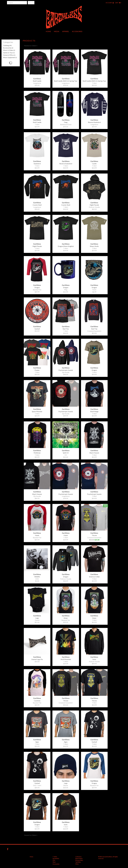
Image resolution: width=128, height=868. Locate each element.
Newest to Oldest (31, 46)
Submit (31, 3)
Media (57, 31)
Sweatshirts (56, 858)
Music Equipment (10, 57)
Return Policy (79, 858)
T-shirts (55, 857)
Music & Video (9, 50)
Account (110, 3)
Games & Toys (9, 53)
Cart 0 (118, 3)
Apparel (66, 31)
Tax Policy (78, 862)
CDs (54, 860)
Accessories (77, 31)
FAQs (77, 864)
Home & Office (9, 55)
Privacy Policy (79, 860)
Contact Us (78, 857)
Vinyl (54, 862)
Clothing (7, 45)
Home (48, 31)
